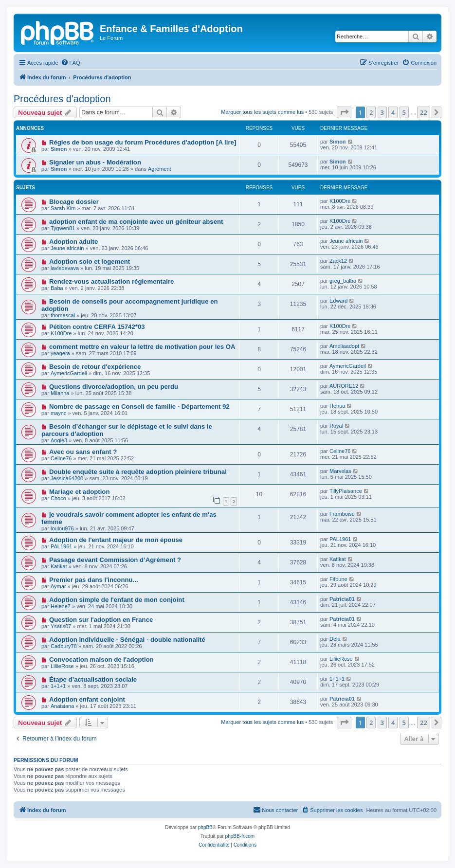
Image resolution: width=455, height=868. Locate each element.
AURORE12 (344, 386)
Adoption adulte (73, 242)
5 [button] (404, 112)
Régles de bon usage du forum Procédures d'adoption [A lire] (143, 142)
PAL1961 (61, 546)
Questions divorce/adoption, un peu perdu (114, 387)
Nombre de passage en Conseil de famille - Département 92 (139, 407)
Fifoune (338, 579)
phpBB (205, 827)
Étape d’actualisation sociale (93, 679)
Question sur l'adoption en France (101, 620)
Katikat (59, 566)
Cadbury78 (64, 646)
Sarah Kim (63, 208)
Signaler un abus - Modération (95, 162)
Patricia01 (342, 599)
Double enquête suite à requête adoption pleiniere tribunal (138, 472)
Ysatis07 (61, 626)
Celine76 (61, 458)
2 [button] (371, 112)
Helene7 (61, 606)
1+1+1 (58, 686)
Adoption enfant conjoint (87, 699)
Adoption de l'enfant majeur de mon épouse (116, 540)
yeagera (60, 353)
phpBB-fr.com (240, 836)
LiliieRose (62, 666)
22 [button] (424, 112)
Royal (336, 426)
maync (58, 413)
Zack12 (338, 261)
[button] (344, 112)
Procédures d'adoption (62, 99)
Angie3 (59, 440)
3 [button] (382, 112)
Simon (59, 149)
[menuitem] (71, 63)
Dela (335, 639)
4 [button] (393, 112)
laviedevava (65, 268)
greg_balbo (343, 281)
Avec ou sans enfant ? (83, 452)
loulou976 (62, 528)
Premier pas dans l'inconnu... (94, 580)
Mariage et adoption (80, 492)
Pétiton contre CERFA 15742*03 (97, 327)
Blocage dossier (74, 202)
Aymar (58, 586)
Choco (58, 498)
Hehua (337, 406)
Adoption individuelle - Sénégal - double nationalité (127, 640)
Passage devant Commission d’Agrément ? (115, 560)
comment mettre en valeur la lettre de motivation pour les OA (142, 347)
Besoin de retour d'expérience (95, 367)
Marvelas (340, 471)
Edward (338, 301)
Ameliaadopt (344, 346)
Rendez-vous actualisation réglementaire (112, 281)
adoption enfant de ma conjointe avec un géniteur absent (136, 222)
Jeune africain (67, 248)
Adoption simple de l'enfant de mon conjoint (117, 600)
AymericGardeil (69, 373)
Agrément (160, 169)
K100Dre (340, 201)
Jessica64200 (67, 478)
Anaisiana (62, 706)
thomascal (63, 315)
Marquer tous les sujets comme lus (262, 112)
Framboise (342, 514)
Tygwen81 (63, 228)
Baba (57, 288)
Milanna (60, 393)
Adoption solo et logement (90, 262)
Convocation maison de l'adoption (101, 660)
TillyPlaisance (346, 491)
